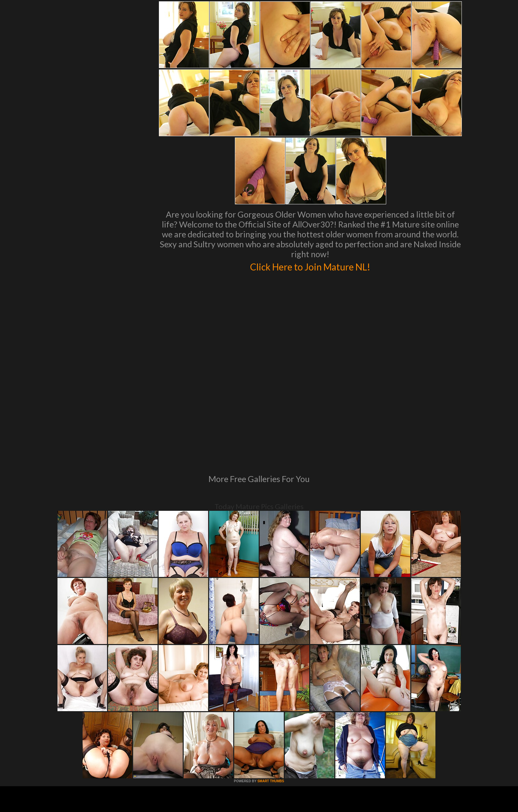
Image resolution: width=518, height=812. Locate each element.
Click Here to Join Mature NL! (310, 266)
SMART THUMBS (271, 691)
